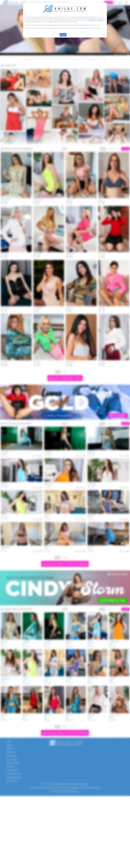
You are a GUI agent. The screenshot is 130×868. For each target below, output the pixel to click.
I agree (63, 35)
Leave (104, 35)
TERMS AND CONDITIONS (96, 20)
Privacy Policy (83, 28)
